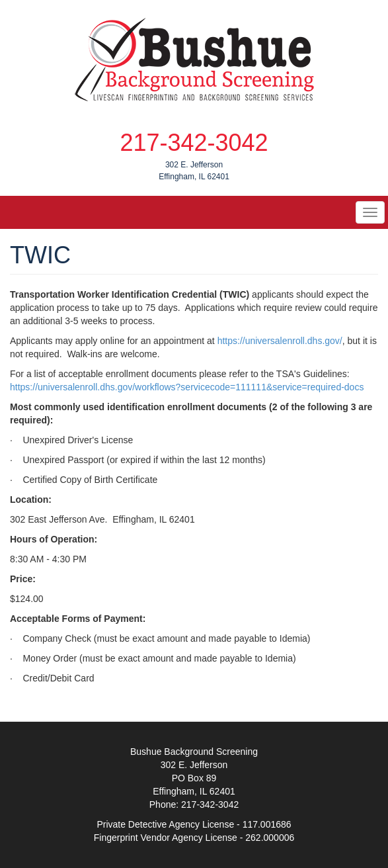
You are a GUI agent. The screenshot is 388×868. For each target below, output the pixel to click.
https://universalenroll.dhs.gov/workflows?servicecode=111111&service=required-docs (187, 387)
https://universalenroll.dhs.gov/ (280, 341)
